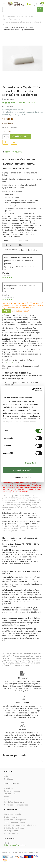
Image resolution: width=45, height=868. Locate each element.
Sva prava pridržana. (31, 852)
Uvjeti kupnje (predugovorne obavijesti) (20, 825)
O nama (7, 799)
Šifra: (4, 107)
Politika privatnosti (12, 831)
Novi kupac (9, 779)
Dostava (31, 164)
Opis (4, 159)
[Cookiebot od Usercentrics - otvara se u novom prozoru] (32, 389)
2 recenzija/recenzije (27, 102)
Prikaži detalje (31, 463)
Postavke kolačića (11, 833)
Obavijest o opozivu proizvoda (16, 805)
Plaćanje (7, 169)
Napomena (8, 164)
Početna (3, 16)
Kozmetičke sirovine (11, 19)
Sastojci (12, 159)
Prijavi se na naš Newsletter (15, 845)
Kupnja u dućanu (21, 169)
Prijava (7, 311)
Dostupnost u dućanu (14, 152)
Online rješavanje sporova (15, 822)
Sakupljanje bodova (12, 791)
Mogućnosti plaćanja (12, 814)
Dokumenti (20, 164)
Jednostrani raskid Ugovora (15, 820)
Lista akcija (9, 788)
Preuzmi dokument (11, 362)
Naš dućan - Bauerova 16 (14, 802)
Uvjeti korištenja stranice (14, 828)
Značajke (21, 159)
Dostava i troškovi (11, 817)
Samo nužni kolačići (22, 477)
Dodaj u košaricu (20, 136)
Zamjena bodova (11, 794)
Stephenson (8, 99)
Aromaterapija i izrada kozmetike (20, 16)
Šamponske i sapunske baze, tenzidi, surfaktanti (22, 22)
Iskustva (31, 159)
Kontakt (7, 797)
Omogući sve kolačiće (22, 470)
